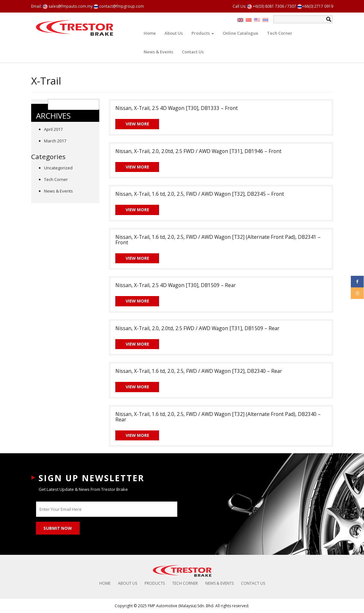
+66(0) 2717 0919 (315, 6)
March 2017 (55, 141)
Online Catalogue (240, 33)
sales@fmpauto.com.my (68, 6)
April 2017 (53, 129)
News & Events (158, 52)
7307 (292, 6)
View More (137, 124)
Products (203, 33)
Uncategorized (58, 168)
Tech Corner (280, 33)
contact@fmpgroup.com (119, 6)
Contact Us (193, 52)
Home (150, 33)
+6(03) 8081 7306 (266, 6)
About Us (174, 33)
